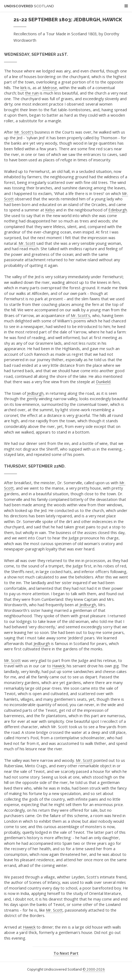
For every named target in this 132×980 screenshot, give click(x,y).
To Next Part (66, 953)
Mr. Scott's (24, 132)
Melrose (50, 88)
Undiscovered (29, 6)
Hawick (58, 666)
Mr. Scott (27, 243)
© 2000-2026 (94, 969)
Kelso (50, 210)
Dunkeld (103, 382)
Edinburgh (118, 210)
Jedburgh (35, 393)
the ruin (32, 93)
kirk (24, 88)
